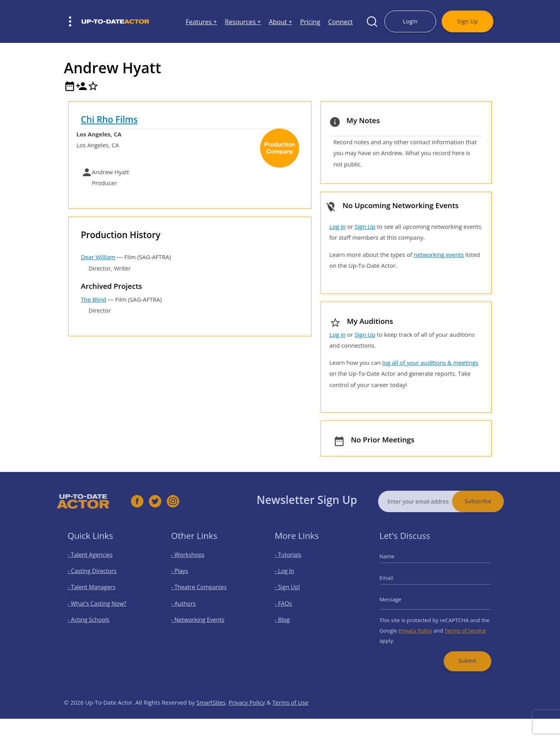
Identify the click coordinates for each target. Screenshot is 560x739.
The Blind (94, 299)
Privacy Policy (419, 625)
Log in (338, 226)
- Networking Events (201, 616)
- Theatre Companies (201, 590)
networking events (439, 255)
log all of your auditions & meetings (430, 362)
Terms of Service (460, 625)
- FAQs (289, 603)
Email (395, 581)
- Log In (290, 576)
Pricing (310, 22)
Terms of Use (290, 718)
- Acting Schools (92, 616)
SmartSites (211, 718)
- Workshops (192, 562)
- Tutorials (293, 562)
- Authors (188, 603)
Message (398, 599)
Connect (340, 22)
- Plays (185, 576)
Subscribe (493, 501)
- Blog (288, 616)
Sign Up (468, 21)
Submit (462, 651)
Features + (202, 22)
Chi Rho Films (109, 119)
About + (280, 22)
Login (410, 21)
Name (395, 564)
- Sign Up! (292, 590)
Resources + (243, 22)
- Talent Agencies (93, 562)
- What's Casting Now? (99, 603)
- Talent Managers (95, 590)
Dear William (98, 257)
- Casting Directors (95, 576)
